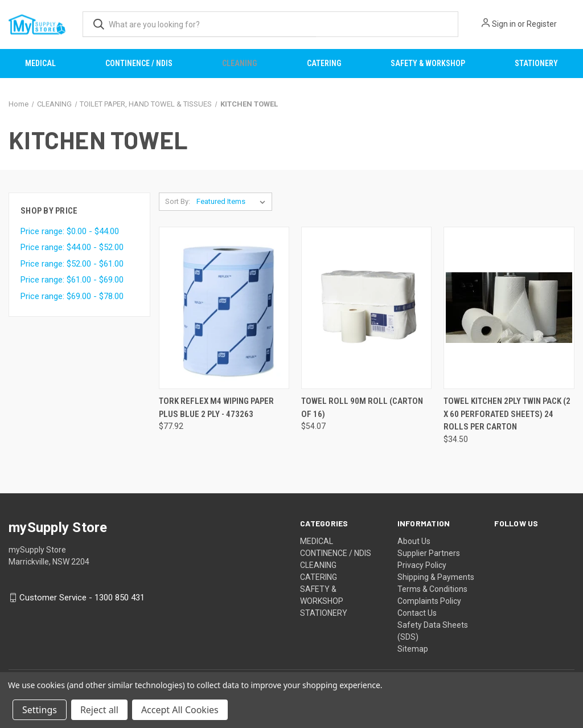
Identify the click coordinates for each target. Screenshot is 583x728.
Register (542, 24)
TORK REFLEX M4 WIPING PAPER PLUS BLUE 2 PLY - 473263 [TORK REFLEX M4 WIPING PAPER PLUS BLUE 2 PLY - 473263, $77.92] (216, 408)
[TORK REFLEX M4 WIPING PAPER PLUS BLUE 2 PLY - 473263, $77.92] (224, 308)
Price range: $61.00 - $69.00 (72, 280)
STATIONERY (536, 63)
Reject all (99, 710)
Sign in (504, 24)
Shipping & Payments (436, 577)
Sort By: (178, 201)
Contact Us (417, 613)
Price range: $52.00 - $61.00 (72, 264)
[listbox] (233, 202)
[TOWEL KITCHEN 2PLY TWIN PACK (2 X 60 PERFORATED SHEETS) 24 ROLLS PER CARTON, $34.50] (509, 308)
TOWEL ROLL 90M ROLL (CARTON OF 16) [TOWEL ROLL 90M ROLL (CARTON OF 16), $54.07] (362, 408)
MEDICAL (40, 63)
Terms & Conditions (432, 589)
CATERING (324, 63)
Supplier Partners (429, 553)
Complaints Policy (429, 601)
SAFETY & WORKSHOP (428, 63)
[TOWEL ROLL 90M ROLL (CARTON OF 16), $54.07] (366, 308)
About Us (414, 541)
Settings (40, 710)
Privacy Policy (422, 565)
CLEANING (239, 63)
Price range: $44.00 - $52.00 (72, 247)
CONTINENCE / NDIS (139, 63)
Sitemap (413, 649)
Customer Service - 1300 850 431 (82, 598)
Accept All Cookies (180, 710)
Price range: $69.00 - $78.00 (72, 296)
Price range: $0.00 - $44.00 (70, 231)
